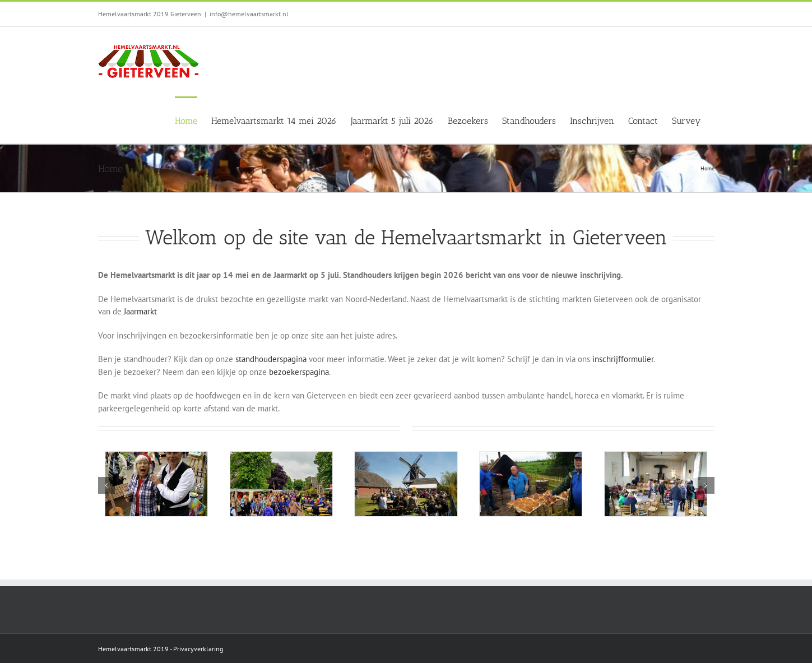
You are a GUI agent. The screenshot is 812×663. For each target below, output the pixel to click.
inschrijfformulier (623, 359)
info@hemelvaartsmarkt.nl (249, 14)
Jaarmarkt (141, 311)
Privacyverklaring (198, 649)
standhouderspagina (270, 359)
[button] (106, 485)
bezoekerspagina (299, 372)
